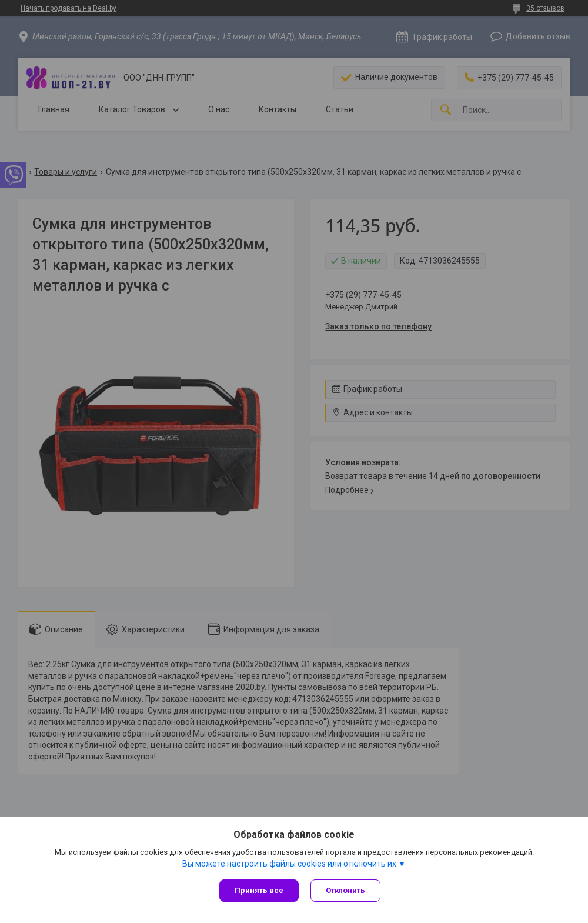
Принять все (259, 890)
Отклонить (345, 890)
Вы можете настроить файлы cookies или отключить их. (290, 864)
